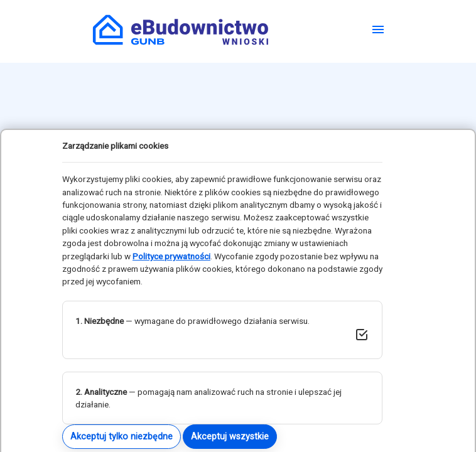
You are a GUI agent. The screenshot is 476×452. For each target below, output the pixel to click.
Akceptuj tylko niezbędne (122, 436)
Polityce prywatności (171, 256)
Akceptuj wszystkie (230, 436)
